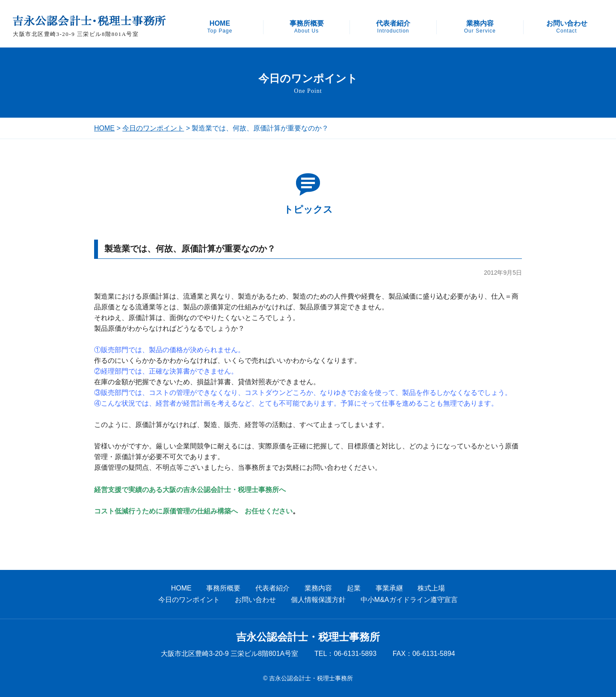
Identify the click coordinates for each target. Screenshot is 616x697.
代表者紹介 (393, 27)
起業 (354, 588)
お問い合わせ (567, 27)
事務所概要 (307, 27)
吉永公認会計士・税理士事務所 (308, 637)
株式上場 (431, 588)
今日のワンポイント (153, 128)
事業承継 (389, 588)
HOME (220, 27)
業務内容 (480, 27)
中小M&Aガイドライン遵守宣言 (409, 600)
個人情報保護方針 (318, 600)
